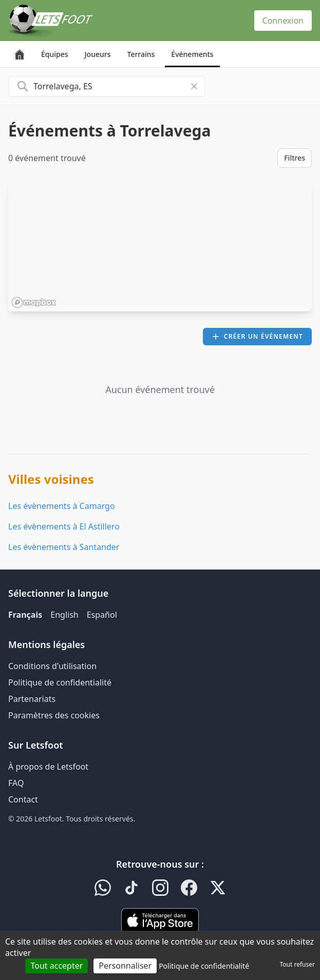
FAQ (16, 783)
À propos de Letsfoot (48, 767)
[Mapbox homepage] (34, 302)
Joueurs (98, 54)
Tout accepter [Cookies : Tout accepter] (57, 966)
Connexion (283, 21)
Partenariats (32, 699)
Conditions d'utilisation (52, 666)
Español (102, 615)
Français (25, 615)
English (64, 615)
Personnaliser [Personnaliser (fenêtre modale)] (125, 966)
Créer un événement (257, 336)
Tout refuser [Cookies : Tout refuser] (297, 964)
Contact (23, 799)
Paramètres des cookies (54, 715)
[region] (160, 246)
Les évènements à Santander (64, 547)
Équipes (55, 54)
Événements (192, 54)
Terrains (141, 54)
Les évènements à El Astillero (64, 526)
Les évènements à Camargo (62, 506)
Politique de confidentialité (60, 682)
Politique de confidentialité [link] (204, 966)
